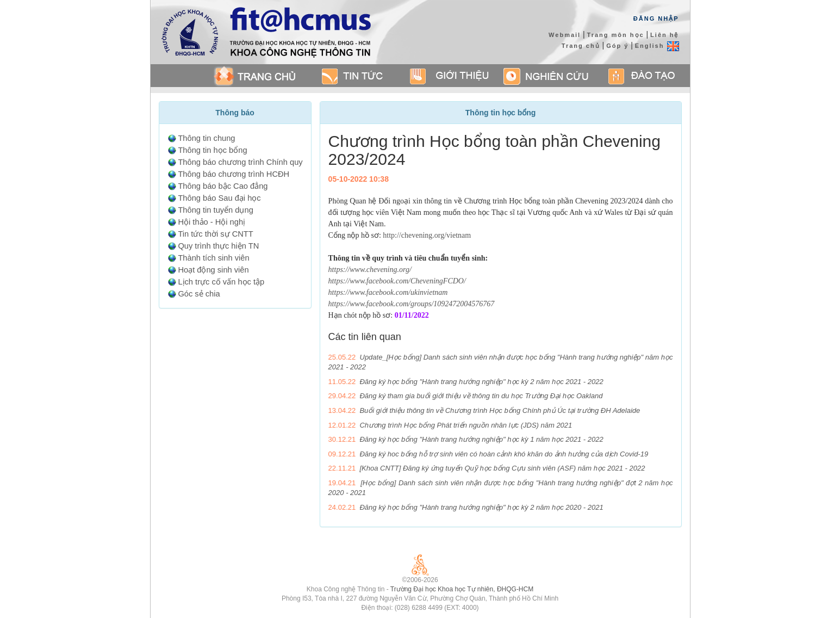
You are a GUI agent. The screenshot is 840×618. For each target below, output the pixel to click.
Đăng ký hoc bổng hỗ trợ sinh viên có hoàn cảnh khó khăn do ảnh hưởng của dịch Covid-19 (504, 454)
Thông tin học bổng (212, 150)
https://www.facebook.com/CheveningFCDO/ (397, 281)
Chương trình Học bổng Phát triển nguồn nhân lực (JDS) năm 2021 (466, 425)
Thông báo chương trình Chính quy (240, 162)
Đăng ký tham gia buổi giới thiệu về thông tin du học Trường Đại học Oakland (481, 396)
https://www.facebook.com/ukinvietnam (388, 292)
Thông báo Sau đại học (219, 198)
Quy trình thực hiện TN (218, 246)
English (657, 46)
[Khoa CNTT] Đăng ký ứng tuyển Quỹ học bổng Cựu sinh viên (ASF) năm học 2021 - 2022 (502, 468)
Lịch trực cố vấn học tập (221, 282)
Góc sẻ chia (199, 294)
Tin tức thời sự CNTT (215, 234)
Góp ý (617, 46)
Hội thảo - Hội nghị (211, 222)
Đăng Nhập (656, 18)
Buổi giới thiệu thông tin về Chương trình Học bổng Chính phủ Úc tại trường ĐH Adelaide (500, 410)
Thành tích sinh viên (213, 258)
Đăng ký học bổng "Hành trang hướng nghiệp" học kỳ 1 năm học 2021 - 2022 (481, 439)
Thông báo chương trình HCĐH (234, 174)
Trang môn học (616, 35)
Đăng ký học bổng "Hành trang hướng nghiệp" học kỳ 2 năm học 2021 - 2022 (481, 382)
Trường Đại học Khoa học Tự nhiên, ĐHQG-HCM (462, 589)
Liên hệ (664, 35)
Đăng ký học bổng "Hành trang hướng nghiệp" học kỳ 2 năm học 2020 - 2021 (481, 507)
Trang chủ (581, 46)
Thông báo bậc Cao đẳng (223, 186)
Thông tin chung (206, 138)
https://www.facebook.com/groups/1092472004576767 (412, 304)
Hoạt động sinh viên (213, 270)
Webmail (565, 35)
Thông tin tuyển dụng (215, 210)
